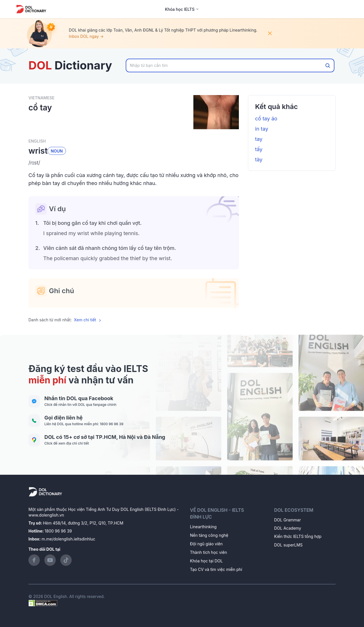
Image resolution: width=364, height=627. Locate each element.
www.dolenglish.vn (46, 515)
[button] (134, 163)
